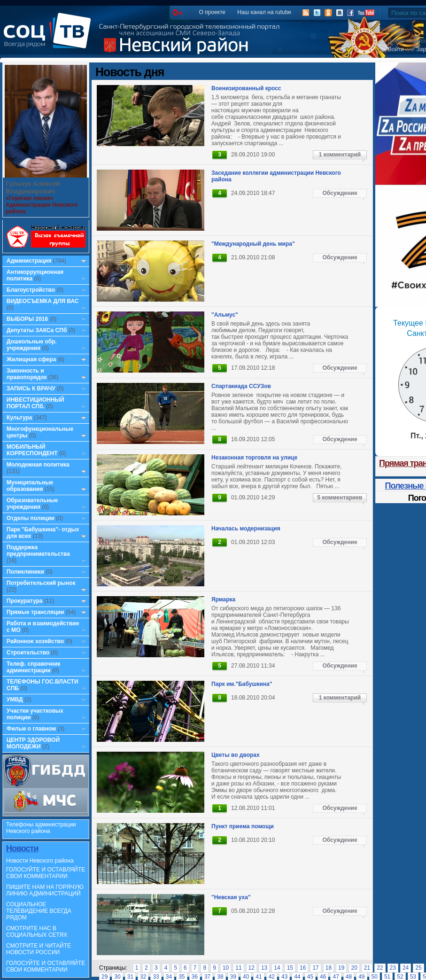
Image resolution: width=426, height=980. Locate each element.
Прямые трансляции (35, 612)
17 (315, 968)
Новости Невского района (40, 861)
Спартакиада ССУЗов (241, 386)
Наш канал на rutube (264, 12)
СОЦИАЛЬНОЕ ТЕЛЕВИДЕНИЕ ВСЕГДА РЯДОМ (39, 911)
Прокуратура (25, 601)
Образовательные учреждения (32, 504)
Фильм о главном (31, 729)
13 (264, 968)
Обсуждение (340, 193)
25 (418, 968)
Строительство (28, 653)
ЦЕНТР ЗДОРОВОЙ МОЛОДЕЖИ (33, 743)
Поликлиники (25, 572)
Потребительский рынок (41, 583)
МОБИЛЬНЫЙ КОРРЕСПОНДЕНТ (33, 450)
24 (406, 968)
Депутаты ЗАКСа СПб (37, 330)
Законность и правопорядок (27, 374)
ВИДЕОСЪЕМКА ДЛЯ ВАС (43, 301)
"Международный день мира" (253, 244)
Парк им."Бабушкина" (242, 684)
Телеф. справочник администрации (34, 667)
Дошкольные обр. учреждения (32, 345)
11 (238, 968)
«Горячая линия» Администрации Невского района (42, 205)
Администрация (29, 261)
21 (367, 968)
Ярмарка (223, 599)
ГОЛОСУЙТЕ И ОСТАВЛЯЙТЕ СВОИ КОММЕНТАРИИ (46, 873)
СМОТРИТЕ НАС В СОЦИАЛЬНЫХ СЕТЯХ (37, 932)
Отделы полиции (31, 518)
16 (303, 968)
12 (252, 968)
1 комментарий (340, 155)
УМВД (15, 700)
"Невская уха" (231, 897)
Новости (22, 848)
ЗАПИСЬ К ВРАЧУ (31, 389)
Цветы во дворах (236, 755)
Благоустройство (31, 290)
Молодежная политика (38, 465)
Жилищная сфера (31, 359)
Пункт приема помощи (243, 826)
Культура (19, 418)
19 (341, 968)
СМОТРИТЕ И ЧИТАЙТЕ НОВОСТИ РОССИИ (39, 949)
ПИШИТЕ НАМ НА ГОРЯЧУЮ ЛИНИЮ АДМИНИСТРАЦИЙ (45, 890)
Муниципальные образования (30, 486)
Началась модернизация (246, 529)
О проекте (212, 12)
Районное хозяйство (35, 641)
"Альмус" (225, 315)
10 (226, 968)
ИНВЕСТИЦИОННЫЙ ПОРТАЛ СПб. (35, 403)
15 (290, 968)
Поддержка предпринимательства (38, 551)
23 (393, 968)
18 (329, 968)
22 (380, 968)
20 (354, 968)
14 (277, 968)
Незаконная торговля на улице (254, 458)
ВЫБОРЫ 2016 (27, 319)
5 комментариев (340, 498)
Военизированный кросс (246, 88)
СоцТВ (50, 37)
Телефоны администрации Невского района (41, 828)
